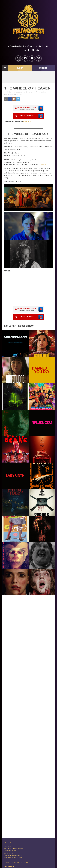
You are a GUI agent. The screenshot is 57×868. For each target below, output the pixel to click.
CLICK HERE (27, 122)
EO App (43, 165)
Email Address (9, 867)
